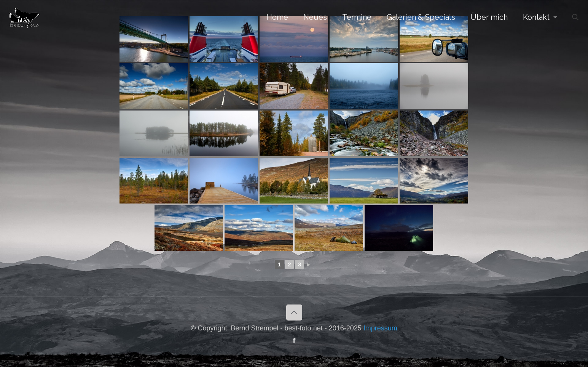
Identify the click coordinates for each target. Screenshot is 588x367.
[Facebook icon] (294, 340)
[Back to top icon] (294, 313)
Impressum (380, 328)
